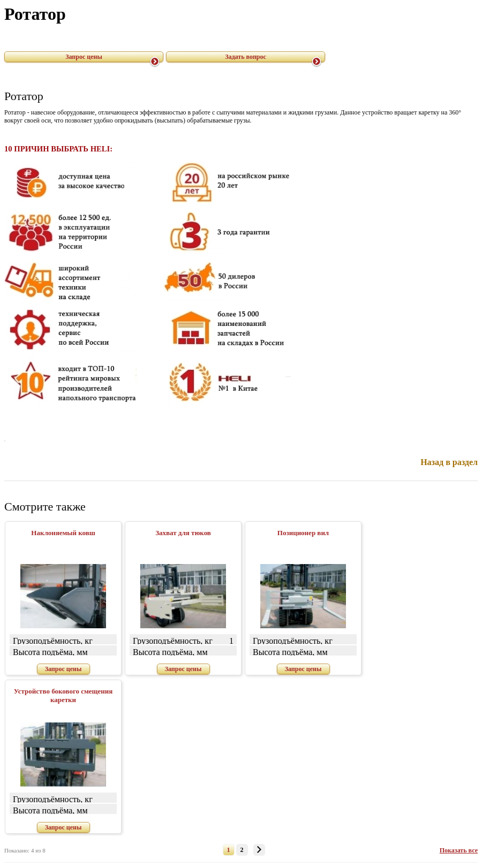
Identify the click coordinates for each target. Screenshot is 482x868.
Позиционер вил (303, 533)
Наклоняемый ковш (63, 533)
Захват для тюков (183, 533)
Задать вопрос (246, 57)
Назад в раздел (449, 462)
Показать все (459, 850)
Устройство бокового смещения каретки (63, 695)
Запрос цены (84, 57)
